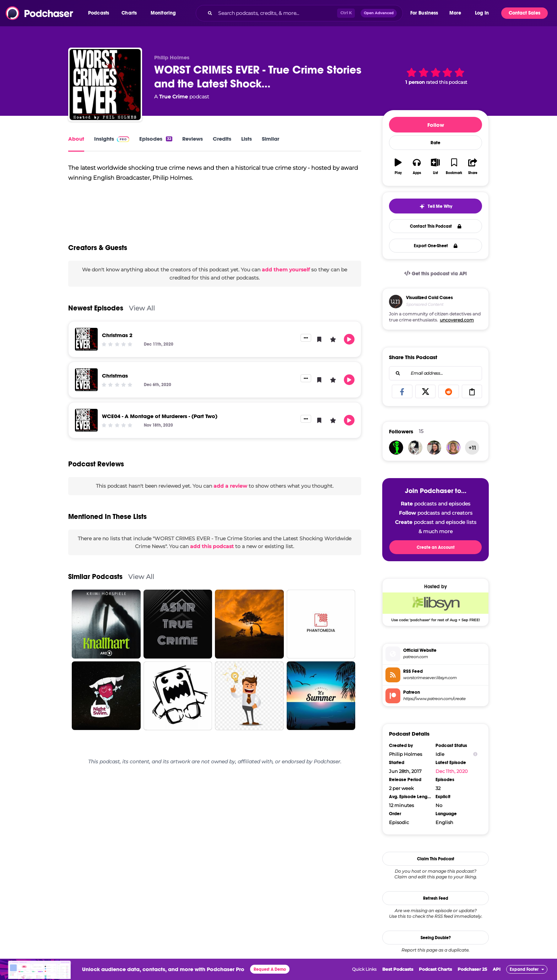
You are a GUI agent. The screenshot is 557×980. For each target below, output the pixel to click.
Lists (247, 139)
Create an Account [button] (436, 547)
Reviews (193, 139)
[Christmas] (86, 390)
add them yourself (286, 280)
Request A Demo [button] (270, 969)
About (76, 139)
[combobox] (299, 13)
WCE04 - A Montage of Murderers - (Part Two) (160, 426)
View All (142, 318)
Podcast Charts (435, 969)
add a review (230, 496)
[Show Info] (475, 754)
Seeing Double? (436, 938)
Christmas (115, 386)
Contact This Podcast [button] (436, 226)
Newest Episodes (96, 318)
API (497, 969)
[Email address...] (436, 373)
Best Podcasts (398, 969)
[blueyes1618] (434, 448)
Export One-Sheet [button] (436, 246)
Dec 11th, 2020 (452, 771)
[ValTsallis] (453, 448)
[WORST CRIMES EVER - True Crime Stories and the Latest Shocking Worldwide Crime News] (105, 85)
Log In (482, 13)
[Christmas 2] (86, 350)
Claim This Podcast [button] (436, 859)
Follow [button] (436, 125)
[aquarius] (396, 448)
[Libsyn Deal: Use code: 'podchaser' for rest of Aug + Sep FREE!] (436, 607)
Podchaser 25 (472, 969)
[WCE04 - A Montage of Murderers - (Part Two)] (86, 431)
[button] (100, 13)
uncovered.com (457, 320)
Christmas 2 (117, 345)
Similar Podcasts (95, 587)
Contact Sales (524, 13)
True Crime (174, 97)
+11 (472, 448)
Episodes (156, 139)
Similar (271, 139)
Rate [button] (436, 143)
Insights (112, 139)
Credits (222, 139)
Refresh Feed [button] (436, 898)
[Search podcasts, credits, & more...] (276, 13)
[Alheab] (415, 448)
